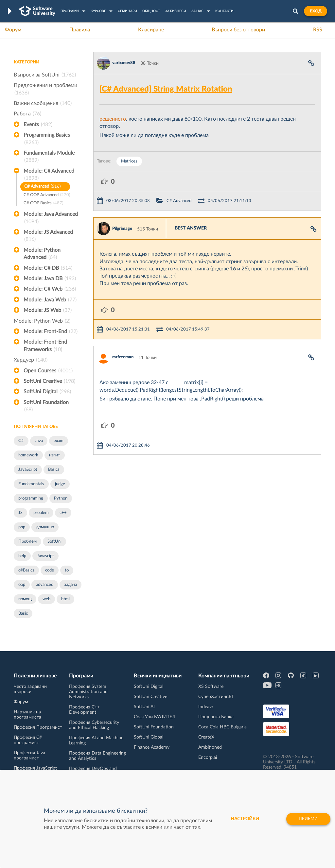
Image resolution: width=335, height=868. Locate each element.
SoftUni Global (149, 737)
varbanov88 (124, 63)
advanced (45, 585)
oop (22, 585)
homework (28, 455)
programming (31, 498)
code (50, 570)
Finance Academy (152, 747)
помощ (25, 599)
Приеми (306, 819)
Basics (54, 470)
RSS (318, 30)
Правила (80, 30)
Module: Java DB (50, 279)
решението (113, 119)
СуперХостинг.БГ (216, 697)
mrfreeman (123, 357)
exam (59, 441)
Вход (316, 11)
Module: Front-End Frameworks (45, 346)
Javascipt (45, 556)
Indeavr (206, 707)
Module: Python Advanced (42, 254)
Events (38, 125)
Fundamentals (31, 484)
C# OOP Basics (43, 204)
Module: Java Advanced (51, 218)
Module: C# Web (50, 289)
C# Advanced (42, 187)
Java (39, 441)
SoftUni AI (144, 707)
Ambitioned (210, 747)
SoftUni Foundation (46, 407)
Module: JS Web (48, 310)
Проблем (27, 542)
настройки (241, 819)
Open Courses (48, 371)
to (67, 570)
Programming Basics (47, 139)
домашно (45, 527)
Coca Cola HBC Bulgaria (222, 727)
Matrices (129, 161)
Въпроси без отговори (238, 30)
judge (60, 484)
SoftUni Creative (49, 381)
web (46, 599)
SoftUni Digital (47, 392)
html (65, 599)
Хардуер (31, 360)
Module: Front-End (51, 332)
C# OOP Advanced (47, 195)
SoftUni (54, 542)
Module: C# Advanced (49, 175)
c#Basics (26, 570)
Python (61, 498)
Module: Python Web (42, 321)
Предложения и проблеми (45, 90)
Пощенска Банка (216, 717)
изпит (55, 455)
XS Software (211, 687)
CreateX (206, 737)
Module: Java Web (50, 300)
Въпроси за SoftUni (45, 75)
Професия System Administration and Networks (88, 692)
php (22, 527)
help (22, 556)
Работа (27, 114)
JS (20, 513)
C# (21, 441)
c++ (63, 513)
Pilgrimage (122, 229)
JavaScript (28, 470)
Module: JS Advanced (48, 236)
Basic (23, 613)
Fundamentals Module (49, 157)
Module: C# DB (48, 268)
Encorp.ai (208, 757)
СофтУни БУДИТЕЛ (155, 717)
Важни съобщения (43, 103)
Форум (13, 30)
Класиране (151, 30)
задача (71, 585)
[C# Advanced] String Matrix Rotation (166, 89)
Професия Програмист (38, 727)
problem (41, 513)
